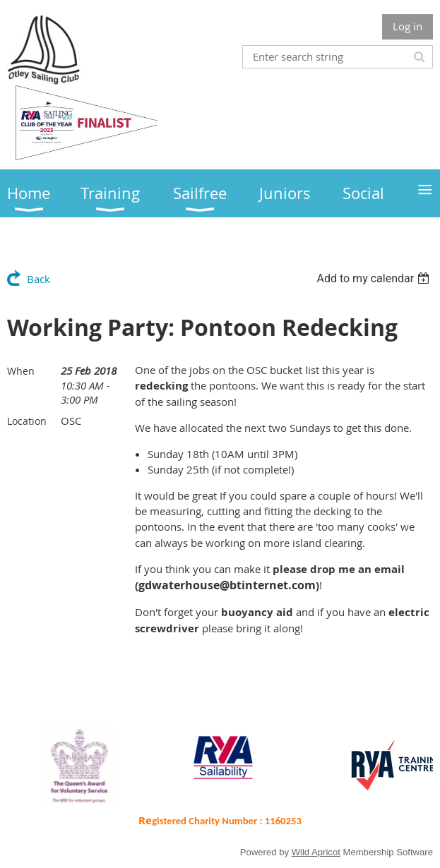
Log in (408, 26)
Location (27, 421)
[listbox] (375, 278)
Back (38, 279)
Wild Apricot (316, 852)
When (21, 371)
